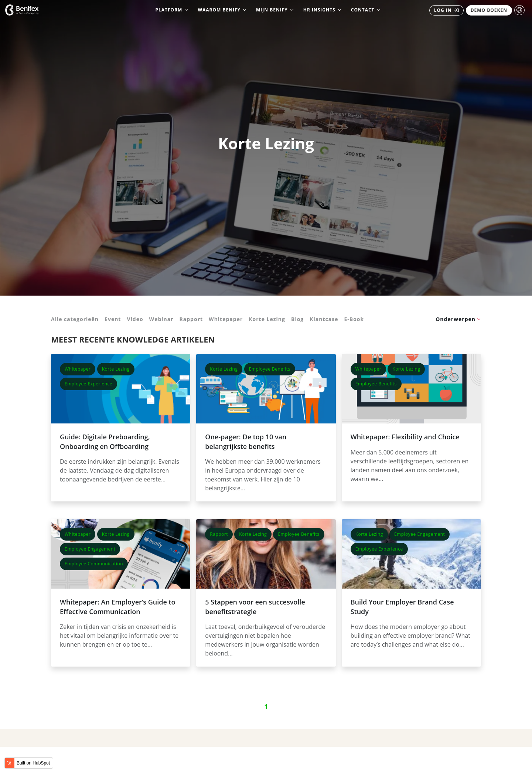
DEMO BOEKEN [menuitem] (489, 10)
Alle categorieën (75, 319)
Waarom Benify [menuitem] (219, 10)
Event (113, 319)
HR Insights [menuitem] (319, 10)
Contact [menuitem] (363, 10)
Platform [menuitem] (169, 10)
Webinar (161, 319)
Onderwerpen (456, 319)
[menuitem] (446, 10)
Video (135, 319)
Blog (297, 319)
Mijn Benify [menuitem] (272, 10)
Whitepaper (226, 319)
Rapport (191, 319)
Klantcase (324, 319)
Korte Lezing (267, 319)
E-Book (354, 319)
